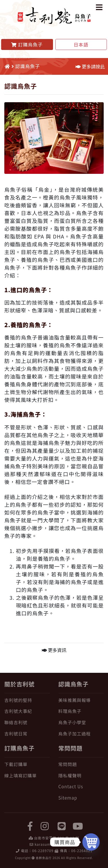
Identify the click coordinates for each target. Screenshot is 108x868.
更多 (54, 650)
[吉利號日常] (27, 734)
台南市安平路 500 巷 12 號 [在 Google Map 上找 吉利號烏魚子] (57, 838)
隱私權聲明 (70, 775)
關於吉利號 (19, 684)
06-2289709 (43, 851)
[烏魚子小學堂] (81, 723)
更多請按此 (90, 66)
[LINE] (62, 826)
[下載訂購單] (27, 764)
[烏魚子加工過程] (81, 734)
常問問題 (71, 748)
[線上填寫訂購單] (27, 776)
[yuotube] (78, 826)
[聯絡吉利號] (27, 723)
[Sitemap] (81, 798)
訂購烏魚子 (19, 748)
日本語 (81, 44)
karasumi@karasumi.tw (56, 844)
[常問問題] (81, 764)
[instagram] (45, 826)
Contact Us (71, 786)
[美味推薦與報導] (81, 700)
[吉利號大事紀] (27, 711)
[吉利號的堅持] (27, 700)
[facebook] (30, 826)
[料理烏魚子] (81, 711)
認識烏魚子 (74, 684)
